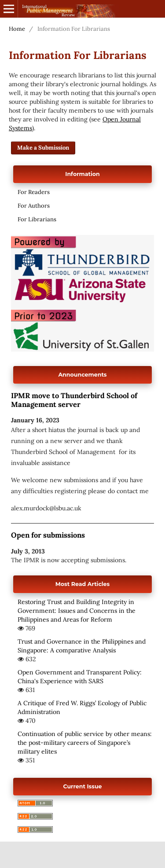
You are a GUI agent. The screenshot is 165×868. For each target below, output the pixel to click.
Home (17, 29)
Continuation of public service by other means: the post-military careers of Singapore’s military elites (85, 743)
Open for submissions (48, 535)
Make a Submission (43, 148)
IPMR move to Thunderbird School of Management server (74, 400)
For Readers (34, 192)
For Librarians (37, 219)
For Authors (34, 206)
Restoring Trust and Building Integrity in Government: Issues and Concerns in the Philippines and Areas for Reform (77, 611)
